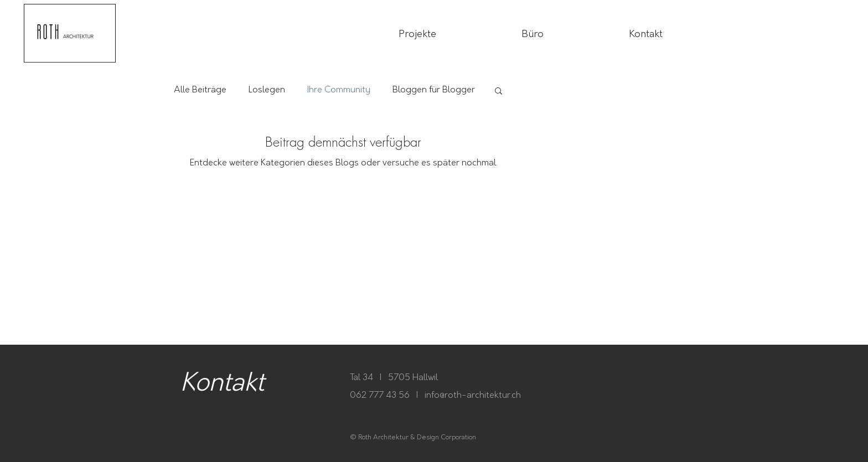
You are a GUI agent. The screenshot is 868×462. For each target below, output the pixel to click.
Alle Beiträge (200, 90)
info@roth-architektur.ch (473, 395)
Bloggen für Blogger (434, 90)
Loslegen (267, 90)
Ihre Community (339, 90)
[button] (498, 92)
